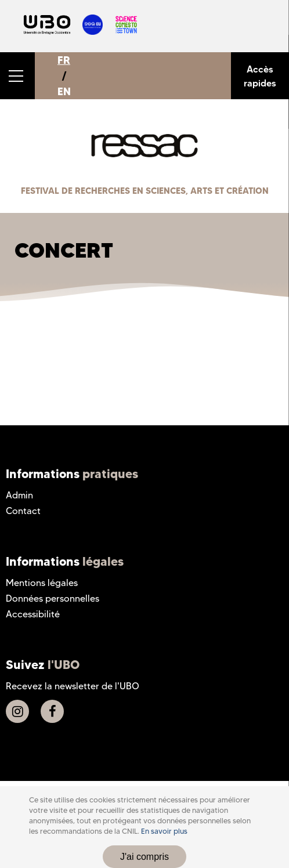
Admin (19, 495)
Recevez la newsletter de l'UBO (73, 686)
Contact (23, 511)
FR (64, 60)
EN (64, 91)
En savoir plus (164, 831)
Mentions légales (42, 583)
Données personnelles (53, 598)
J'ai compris (144, 857)
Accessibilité (33, 614)
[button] (17, 76)
